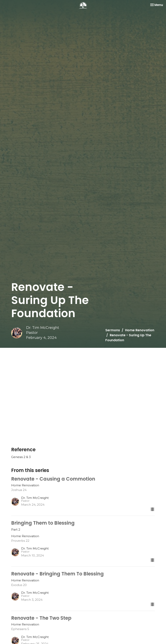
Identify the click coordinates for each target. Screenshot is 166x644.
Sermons (113, 330)
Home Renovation (140, 330)
